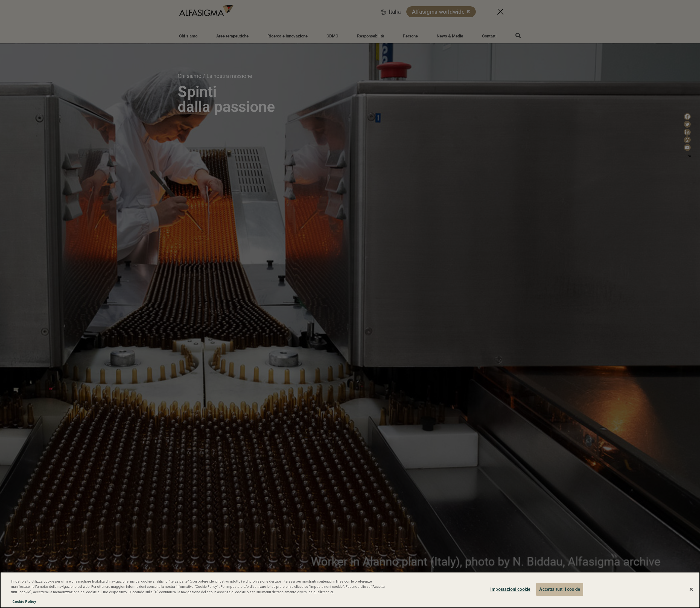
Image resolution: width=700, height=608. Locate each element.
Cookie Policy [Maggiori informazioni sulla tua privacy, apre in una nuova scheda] (24, 602)
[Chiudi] (691, 589)
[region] (350, 590)
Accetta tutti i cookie (560, 589)
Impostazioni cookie (510, 589)
